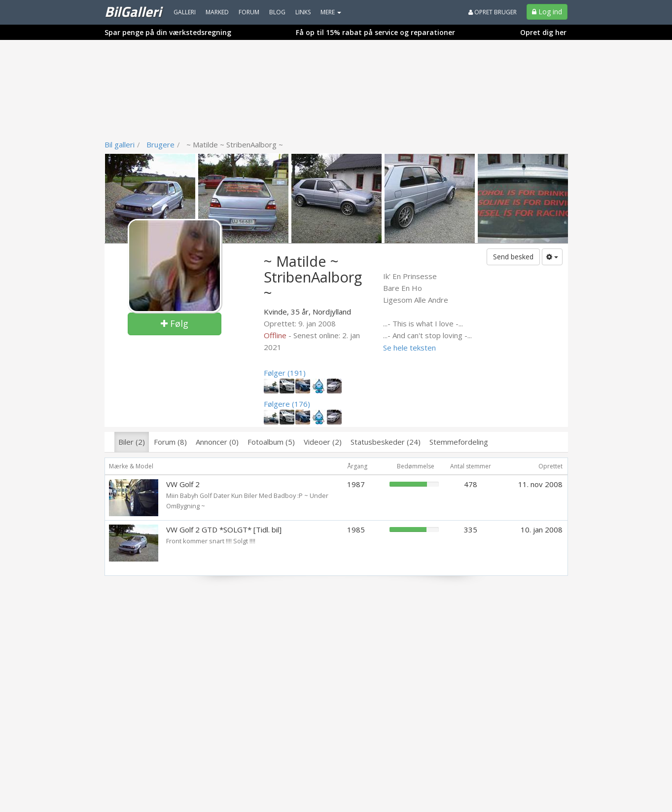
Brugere (160, 144)
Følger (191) (285, 373)
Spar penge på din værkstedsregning (168, 32)
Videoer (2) (323, 442)
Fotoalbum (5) (271, 442)
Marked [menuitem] (217, 12)
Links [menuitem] (303, 12)
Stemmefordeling (459, 442)
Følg (175, 323)
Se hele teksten (409, 348)
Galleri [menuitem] (185, 12)
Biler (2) (132, 442)
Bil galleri (120, 144)
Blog (277, 12)
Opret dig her (543, 32)
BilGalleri (133, 11)
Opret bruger (493, 12)
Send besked (513, 257)
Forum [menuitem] (249, 12)
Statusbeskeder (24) (386, 442)
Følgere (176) (287, 404)
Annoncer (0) (217, 442)
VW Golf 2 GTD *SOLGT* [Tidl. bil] (224, 530)
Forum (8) (170, 442)
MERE (331, 12)
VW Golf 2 (183, 484)
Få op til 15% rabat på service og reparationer (375, 32)
